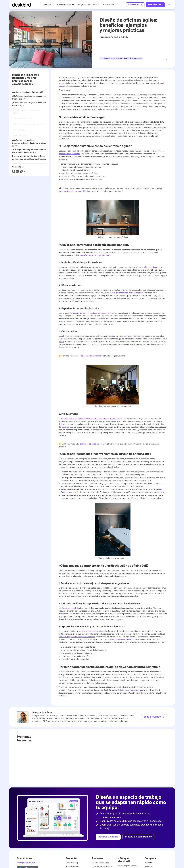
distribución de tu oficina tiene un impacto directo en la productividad (92, 419)
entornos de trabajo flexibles (128, 336)
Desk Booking (72, 863)
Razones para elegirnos (128, 866)
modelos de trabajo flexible (102, 313)
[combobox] (169, 5)
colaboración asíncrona (91, 356)
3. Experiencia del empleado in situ (28, 124)
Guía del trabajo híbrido (102, 866)
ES (169, 5)
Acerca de (149, 863)
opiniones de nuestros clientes (93, 444)
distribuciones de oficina (69, 154)
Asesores (149, 866)
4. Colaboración (20, 130)
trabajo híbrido (79, 313)
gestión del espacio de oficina (92, 631)
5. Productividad (20, 136)
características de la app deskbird (73, 191)
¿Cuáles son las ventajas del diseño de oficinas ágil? (29, 104)
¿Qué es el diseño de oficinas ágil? (28, 92)
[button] (48, 5)
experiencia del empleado (121, 640)
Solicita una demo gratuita (129, 690)
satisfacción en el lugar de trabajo (96, 255)
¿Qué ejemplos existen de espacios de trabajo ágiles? (29, 98)
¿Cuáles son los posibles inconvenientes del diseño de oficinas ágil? (29, 143)
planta (61, 342)
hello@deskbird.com (26, 863)
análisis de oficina (150, 267)
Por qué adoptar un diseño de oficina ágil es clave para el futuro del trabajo (29, 158)
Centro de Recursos (101, 863)
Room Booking (72, 866)
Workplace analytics (71, 608)
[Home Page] (22, 5)
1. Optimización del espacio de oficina (26, 112)
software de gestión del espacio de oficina (77, 637)
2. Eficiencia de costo (22, 119)
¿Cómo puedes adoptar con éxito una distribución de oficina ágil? (29, 151)
